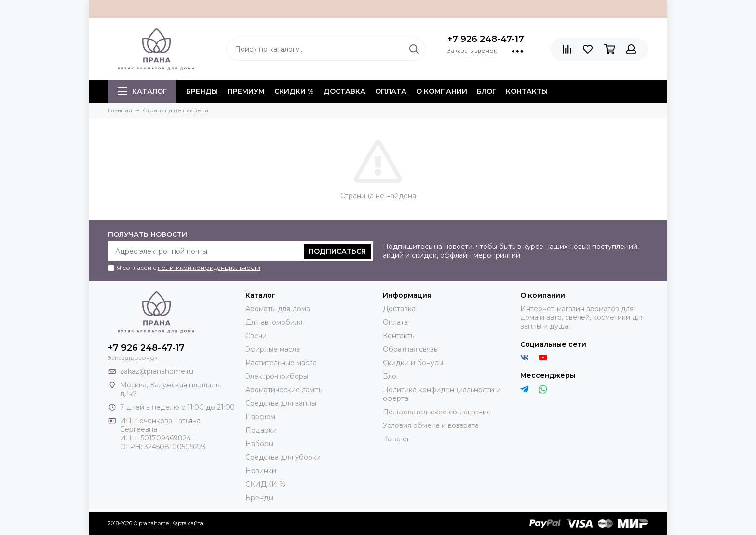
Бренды (259, 498)
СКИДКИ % (294, 91)
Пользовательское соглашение (437, 412)
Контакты (527, 91)
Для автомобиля (274, 322)
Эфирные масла (273, 349)
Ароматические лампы (284, 390)
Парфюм (260, 417)
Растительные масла (281, 363)
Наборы (259, 444)
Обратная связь (410, 349)
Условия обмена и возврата (431, 425)
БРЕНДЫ (202, 91)
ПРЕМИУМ (246, 91)
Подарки (261, 430)
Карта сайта (187, 523)
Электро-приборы (277, 376)
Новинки (261, 471)
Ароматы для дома (278, 309)
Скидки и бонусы (413, 363)
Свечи (256, 336)
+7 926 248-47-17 (486, 39)
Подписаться (337, 251)
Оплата (391, 91)
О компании (442, 91)
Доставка (344, 91)
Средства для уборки (283, 457)
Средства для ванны (281, 403)
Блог (486, 91)
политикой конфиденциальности (209, 267)
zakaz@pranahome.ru (157, 371)
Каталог (142, 91)
